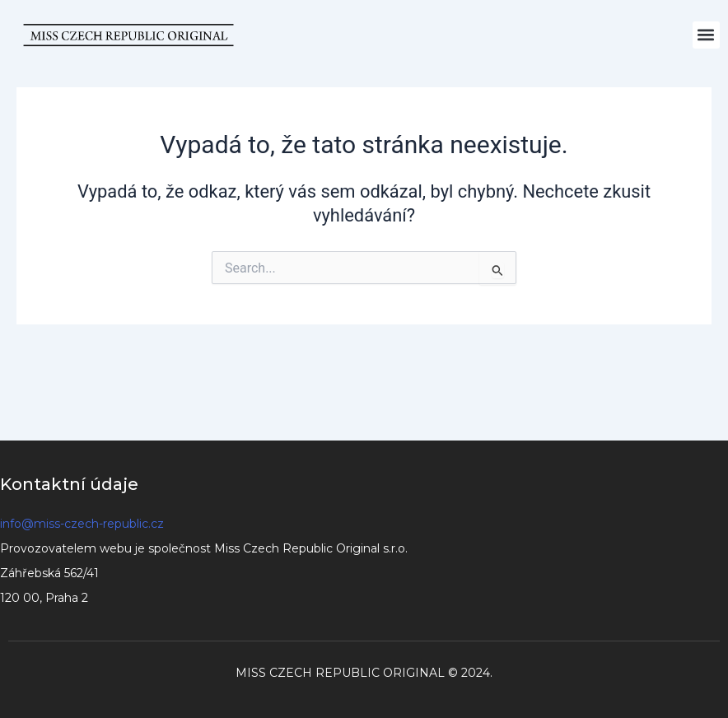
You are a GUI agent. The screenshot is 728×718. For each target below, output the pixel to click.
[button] (706, 35)
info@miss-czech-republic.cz (82, 524)
